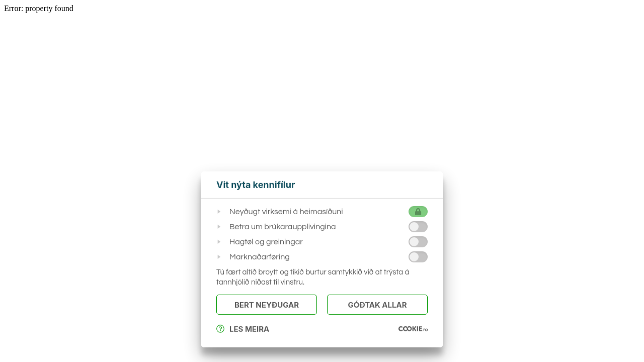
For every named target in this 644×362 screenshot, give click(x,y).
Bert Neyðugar (267, 305)
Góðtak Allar (377, 305)
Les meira (243, 329)
